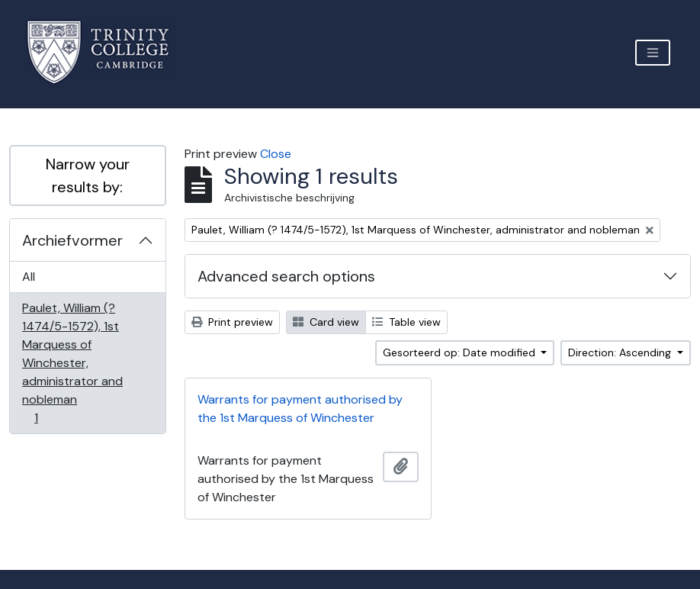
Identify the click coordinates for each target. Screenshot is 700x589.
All (29, 277)
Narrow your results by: (88, 175)
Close (276, 154)
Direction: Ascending (621, 352)
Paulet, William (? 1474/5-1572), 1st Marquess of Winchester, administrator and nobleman (72, 363)
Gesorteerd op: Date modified (461, 352)
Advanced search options (286, 276)
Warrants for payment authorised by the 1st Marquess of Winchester (300, 409)
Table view (406, 322)
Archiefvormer (72, 240)
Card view (326, 322)
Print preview (232, 322)
